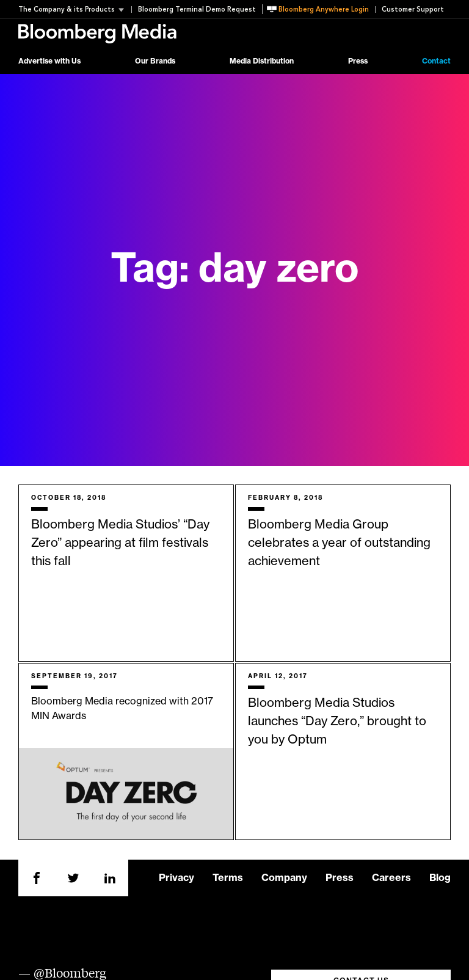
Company (284, 878)
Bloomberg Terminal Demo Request (197, 9)
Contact (436, 61)
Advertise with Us (49, 61)
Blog (440, 878)
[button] (75, 9)
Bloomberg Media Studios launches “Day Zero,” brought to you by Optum (337, 722)
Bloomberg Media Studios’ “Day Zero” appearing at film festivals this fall (120, 543)
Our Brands (155, 61)
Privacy (176, 878)
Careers (391, 878)
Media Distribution (262, 61)
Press (358, 61)
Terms (228, 878)
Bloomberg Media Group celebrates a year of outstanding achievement (339, 543)
